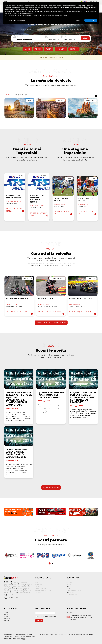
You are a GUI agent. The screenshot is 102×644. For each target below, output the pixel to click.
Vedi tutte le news (51, 488)
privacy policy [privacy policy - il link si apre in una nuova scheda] (81, 6)
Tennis (38, 49)
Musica (69, 584)
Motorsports (8, 619)
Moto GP (74, 49)
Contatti (38, 592)
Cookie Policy (46, 590)
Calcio (27, 49)
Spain (22, 95)
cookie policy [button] (34, 10)
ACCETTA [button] (91, 20)
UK (27, 95)
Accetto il (46, 616)
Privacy (38, 590)
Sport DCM (70, 592)
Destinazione (21, 37)
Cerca (85, 38)
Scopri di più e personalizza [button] (17, 20)
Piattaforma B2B (72, 594)
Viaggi (69, 588)
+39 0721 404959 (13, 598)
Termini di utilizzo (41, 588)
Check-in (51, 37)
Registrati (38, 584)
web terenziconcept (29, 636)
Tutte (8, 95)
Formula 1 (61, 49)
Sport (68, 586)
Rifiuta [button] (78, 20)
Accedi (38, 582)
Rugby (49, 49)
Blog (68, 596)
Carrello (38, 586)
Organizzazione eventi (74, 590)
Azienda (69, 582)
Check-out (68, 37)
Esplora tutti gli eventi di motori (51, 323)
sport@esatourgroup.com (16, 595)
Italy (15, 95)
